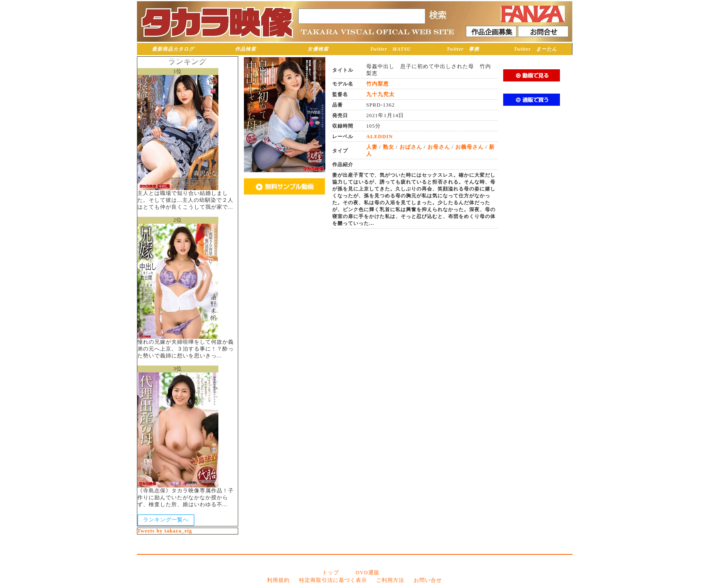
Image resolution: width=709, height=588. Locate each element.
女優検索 (318, 49)
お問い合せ (428, 580)
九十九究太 (380, 94)
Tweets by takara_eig (165, 531)
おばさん (411, 147)
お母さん (439, 147)
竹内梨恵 (378, 84)
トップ (331, 573)
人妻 (372, 147)
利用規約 (278, 580)
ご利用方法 (390, 580)
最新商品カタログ (173, 49)
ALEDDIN (380, 137)
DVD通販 (368, 573)
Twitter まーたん (536, 49)
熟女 (389, 147)
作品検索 (246, 49)
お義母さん (470, 147)
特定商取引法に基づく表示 (333, 580)
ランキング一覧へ (166, 520)
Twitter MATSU (391, 49)
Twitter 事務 (463, 49)
